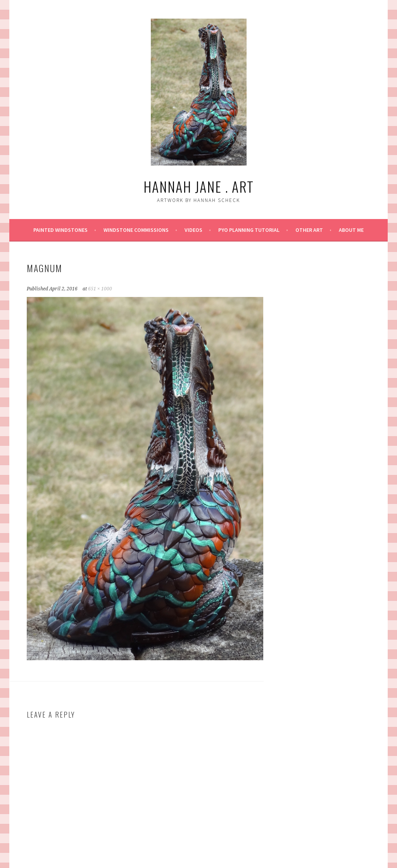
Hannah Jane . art (199, 186)
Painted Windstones (60, 230)
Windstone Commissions (136, 230)
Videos (193, 230)
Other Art (309, 230)
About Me (351, 230)
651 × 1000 (100, 289)
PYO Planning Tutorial (249, 230)
